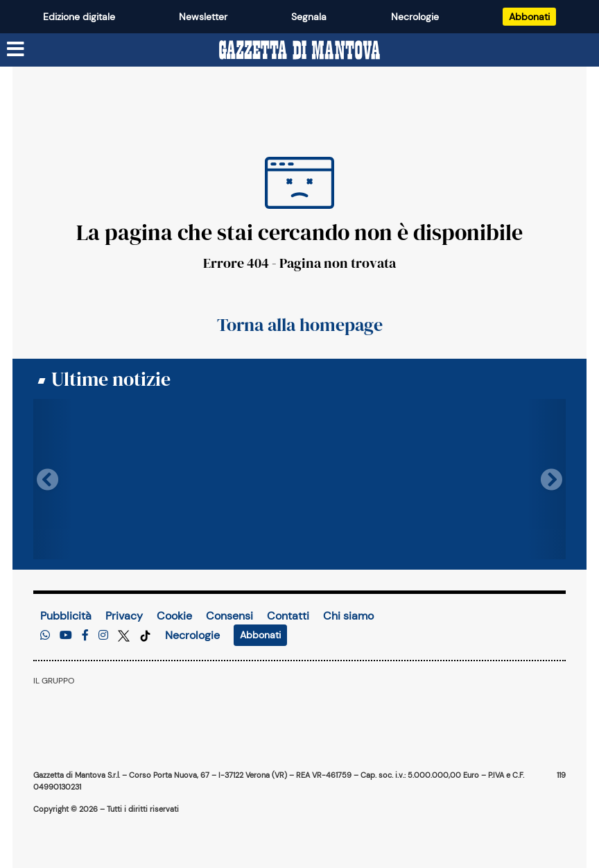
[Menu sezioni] (16, 50)
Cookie (174, 616)
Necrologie (415, 17)
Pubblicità (66, 616)
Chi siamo (348, 616)
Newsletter (203, 17)
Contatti (288, 616)
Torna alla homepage (300, 325)
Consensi (229, 616)
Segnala (309, 17)
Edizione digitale (79, 17)
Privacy (124, 616)
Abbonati (529, 17)
